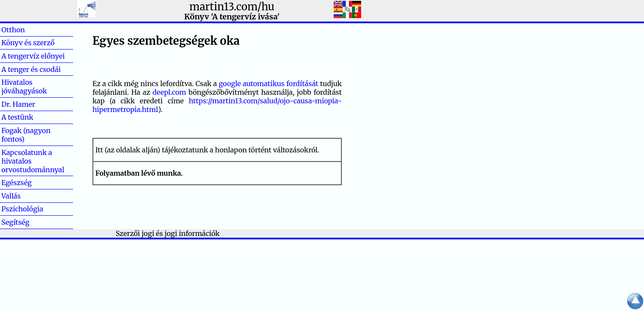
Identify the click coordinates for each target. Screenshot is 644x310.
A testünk (17, 117)
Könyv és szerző (28, 43)
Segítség (15, 222)
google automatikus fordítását (269, 84)
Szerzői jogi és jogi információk (168, 233)
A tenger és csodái (31, 69)
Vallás (25, 196)
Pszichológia (22, 209)
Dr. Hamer (18, 104)
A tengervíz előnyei (33, 56)
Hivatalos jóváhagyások (24, 87)
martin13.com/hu (232, 7)
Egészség (17, 183)
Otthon (27, 30)
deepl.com (169, 92)
